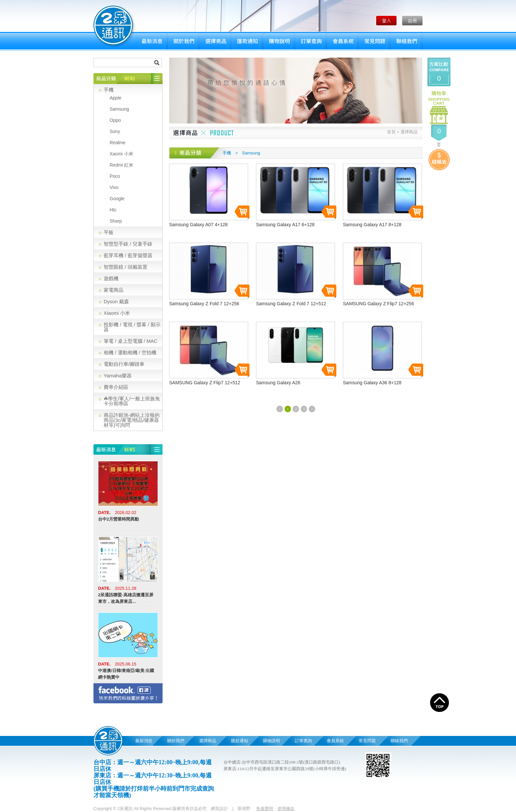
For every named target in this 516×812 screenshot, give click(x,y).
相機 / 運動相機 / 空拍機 (130, 352)
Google (117, 199)
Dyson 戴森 (116, 301)
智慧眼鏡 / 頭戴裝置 (126, 267)
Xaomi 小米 (121, 154)
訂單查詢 (311, 41)
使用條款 (286, 809)
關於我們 (184, 41)
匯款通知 (247, 41)
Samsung (119, 109)
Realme (117, 143)
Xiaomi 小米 (117, 313)
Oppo (115, 120)
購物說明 (279, 41)
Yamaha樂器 (118, 376)
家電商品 (114, 290)
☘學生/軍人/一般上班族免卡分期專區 (132, 401)
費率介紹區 (116, 387)
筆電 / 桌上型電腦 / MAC (130, 341)
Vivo (114, 187)
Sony (115, 131)
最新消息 (152, 41)
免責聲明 (265, 809)
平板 (109, 232)
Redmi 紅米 (121, 165)
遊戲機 (111, 278)
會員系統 (343, 41)
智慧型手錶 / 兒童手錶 (128, 244)
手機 (109, 90)
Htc (113, 210)
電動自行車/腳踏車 (124, 364)
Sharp (116, 221)
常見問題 (375, 41)
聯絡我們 (407, 41)
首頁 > (393, 132)
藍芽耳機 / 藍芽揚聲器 (128, 255)
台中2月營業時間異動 (118, 519)
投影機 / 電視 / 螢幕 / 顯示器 (132, 327)
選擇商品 (215, 41)
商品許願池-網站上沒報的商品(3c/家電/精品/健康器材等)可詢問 (132, 420)
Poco (115, 176)
